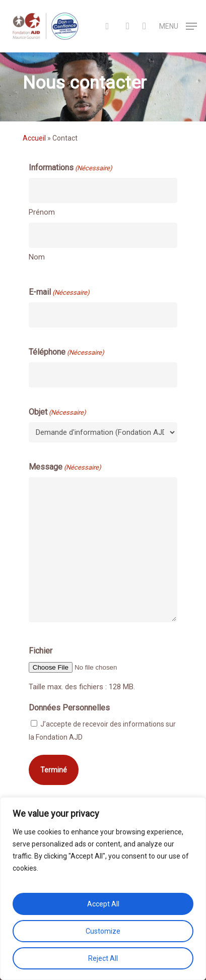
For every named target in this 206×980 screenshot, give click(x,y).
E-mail (59, 293)
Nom (37, 257)
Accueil (34, 138)
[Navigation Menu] (178, 25)
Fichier (41, 651)
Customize (103, 931)
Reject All (103, 958)
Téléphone (66, 353)
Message (65, 468)
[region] (103, 889)
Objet (57, 413)
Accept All (103, 904)
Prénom (42, 212)
